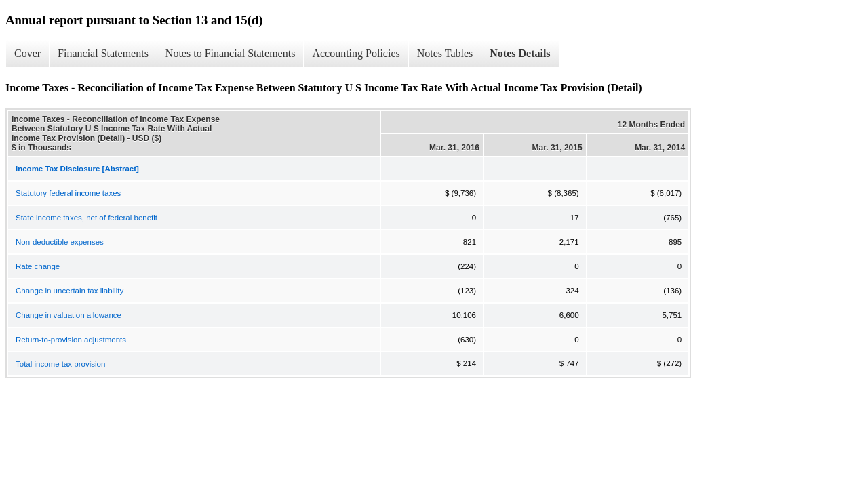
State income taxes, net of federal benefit (86, 218)
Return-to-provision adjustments (71, 340)
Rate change (38, 266)
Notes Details (520, 53)
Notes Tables (445, 53)
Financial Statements (103, 53)
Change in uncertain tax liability (70, 291)
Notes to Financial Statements (231, 53)
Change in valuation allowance (68, 315)
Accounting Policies (356, 53)
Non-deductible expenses (60, 242)
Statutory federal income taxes (68, 193)
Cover (27, 53)
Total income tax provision (60, 364)
